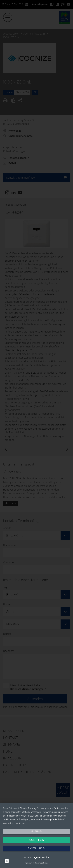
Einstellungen (36, 848)
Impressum (28, 863)
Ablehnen (36, 831)
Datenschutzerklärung (41, 863)
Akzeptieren (36, 840)
